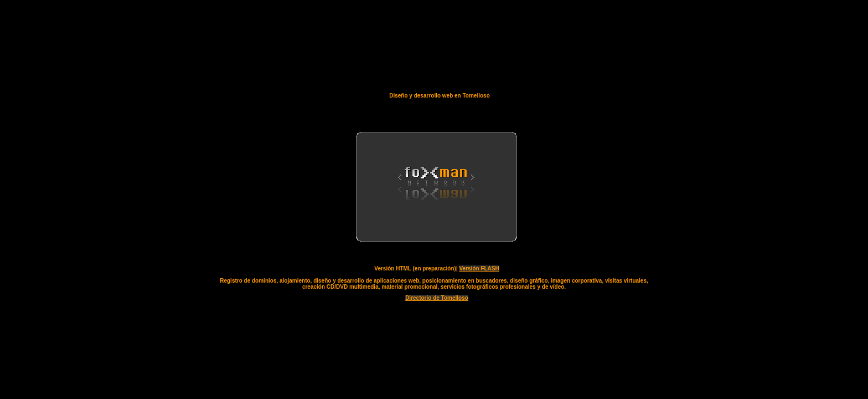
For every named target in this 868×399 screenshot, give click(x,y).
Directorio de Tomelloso (437, 298)
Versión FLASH (479, 268)
